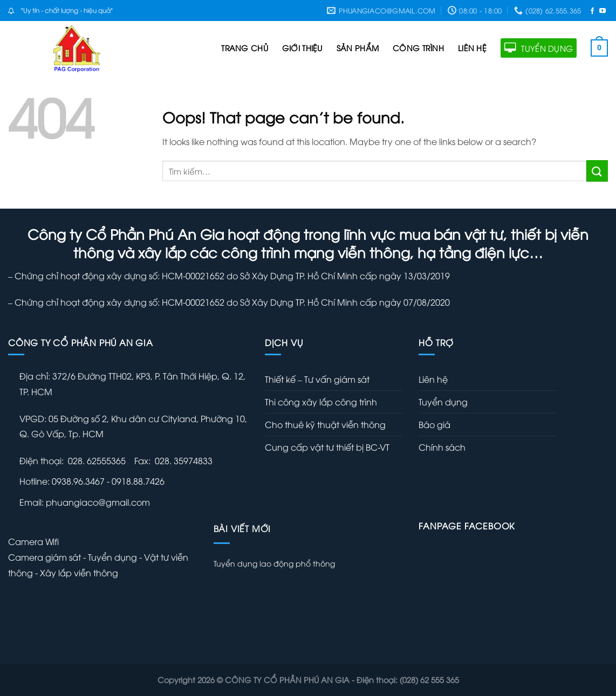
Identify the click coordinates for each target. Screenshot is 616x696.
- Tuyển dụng (110, 557)
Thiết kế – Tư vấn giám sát (317, 379)
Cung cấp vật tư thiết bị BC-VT (327, 447)
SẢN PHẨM (358, 48)
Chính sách (442, 447)
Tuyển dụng (443, 402)
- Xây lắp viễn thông (77, 573)
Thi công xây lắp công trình (321, 402)
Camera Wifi (33, 541)
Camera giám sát (46, 557)
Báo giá (434, 424)
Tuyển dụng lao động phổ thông (274, 563)
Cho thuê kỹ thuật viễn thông (325, 424)
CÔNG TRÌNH (418, 48)
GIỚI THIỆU (302, 48)
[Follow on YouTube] (603, 11)
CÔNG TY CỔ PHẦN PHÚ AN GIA (288, 680)
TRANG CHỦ (245, 48)
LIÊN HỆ (472, 48)
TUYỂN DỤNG (539, 48)
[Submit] (597, 171)
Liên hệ (433, 379)
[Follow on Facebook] (592, 11)
